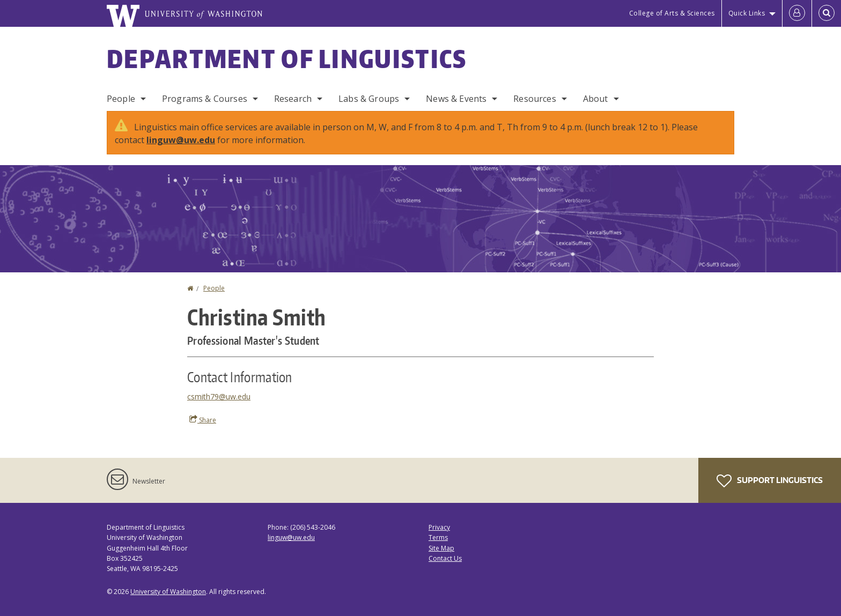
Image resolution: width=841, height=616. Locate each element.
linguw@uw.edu (181, 140)
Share (203, 420)
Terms (438, 537)
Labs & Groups (369, 99)
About (596, 99)
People (121, 99)
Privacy (439, 527)
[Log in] (797, 13)
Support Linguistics (770, 481)
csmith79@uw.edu (219, 396)
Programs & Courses (205, 99)
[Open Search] (827, 13)
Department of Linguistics (287, 58)
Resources (534, 99)
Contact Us (445, 558)
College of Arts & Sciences (672, 13)
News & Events (456, 99)
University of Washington (168, 592)
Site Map (441, 548)
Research (293, 99)
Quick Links (747, 13)
